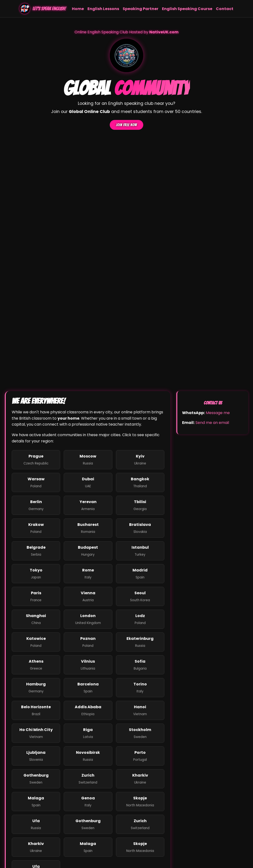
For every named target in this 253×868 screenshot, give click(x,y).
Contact (225, 9)
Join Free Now (126, 125)
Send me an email (212, 423)
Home (78, 9)
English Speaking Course (187, 9)
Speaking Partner (141, 9)
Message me (218, 413)
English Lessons (103, 9)
